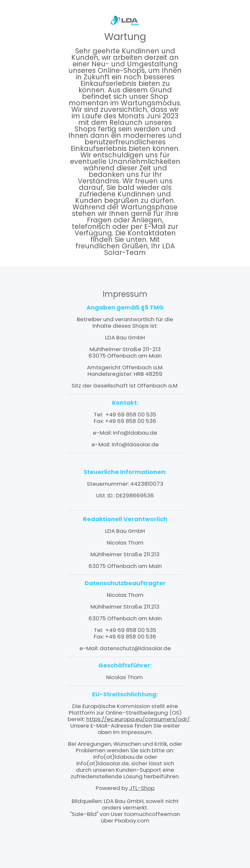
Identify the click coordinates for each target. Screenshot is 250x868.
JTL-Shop (142, 788)
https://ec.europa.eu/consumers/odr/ (138, 719)
